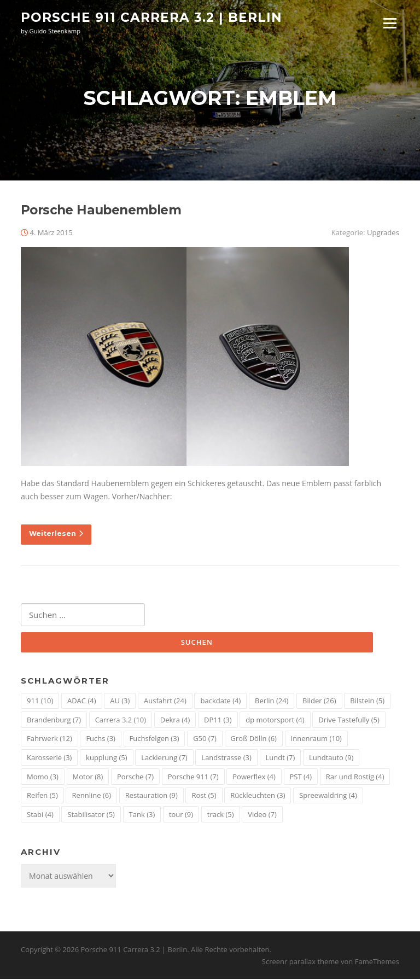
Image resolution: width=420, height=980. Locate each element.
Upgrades (383, 234)
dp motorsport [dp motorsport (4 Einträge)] (275, 721)
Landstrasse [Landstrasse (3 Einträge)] (226, 759)
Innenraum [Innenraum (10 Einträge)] (316, 739)
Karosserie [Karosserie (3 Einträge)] (49, 759)
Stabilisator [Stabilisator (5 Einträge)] (91, 815)
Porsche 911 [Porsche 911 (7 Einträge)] (193, 777)
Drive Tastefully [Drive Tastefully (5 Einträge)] (349, 721)
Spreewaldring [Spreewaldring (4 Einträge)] (328, 796)
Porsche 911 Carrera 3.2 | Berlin (151, 17)
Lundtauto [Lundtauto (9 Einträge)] (331, 759)
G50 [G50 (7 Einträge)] (205, 739)
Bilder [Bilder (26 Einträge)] (319, 702)
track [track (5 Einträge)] (221, 815)
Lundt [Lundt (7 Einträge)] (281, 759)
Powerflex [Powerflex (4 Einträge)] (254, 777)
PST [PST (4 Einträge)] (301, 777)
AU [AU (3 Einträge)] (120, 702)
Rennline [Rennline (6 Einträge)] (91, 796)
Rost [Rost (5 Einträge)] (204, 796)
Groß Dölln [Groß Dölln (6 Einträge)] (254, 739)
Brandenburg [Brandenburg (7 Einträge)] (54, 721)
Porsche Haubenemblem (101, 211)
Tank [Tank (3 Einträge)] (142, 815)
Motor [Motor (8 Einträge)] (88, 777)
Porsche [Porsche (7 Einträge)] (135, 777)
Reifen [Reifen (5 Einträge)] (42, 796)
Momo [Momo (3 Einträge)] (43, 777)
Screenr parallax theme (301, 962)
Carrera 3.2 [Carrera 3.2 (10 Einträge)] (121, 721)
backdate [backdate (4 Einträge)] (220, 702)
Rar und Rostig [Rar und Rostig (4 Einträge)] (355, 777)
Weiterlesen (56, 535)
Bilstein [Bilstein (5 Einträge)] (367, 702)
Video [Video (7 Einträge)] (262, 815)
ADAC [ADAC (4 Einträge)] (82, 702)
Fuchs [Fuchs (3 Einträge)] (101, 739)
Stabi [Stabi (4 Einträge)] (40, 815)
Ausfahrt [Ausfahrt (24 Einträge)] (165, 702)
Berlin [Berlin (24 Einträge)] (272, 702)
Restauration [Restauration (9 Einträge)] (151, 796)
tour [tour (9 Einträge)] (181, 815)
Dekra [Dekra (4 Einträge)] (175, 721)
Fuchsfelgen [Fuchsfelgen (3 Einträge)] (154, 739)
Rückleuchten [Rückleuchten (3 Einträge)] (258, 796)
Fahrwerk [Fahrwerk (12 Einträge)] (49, 739)
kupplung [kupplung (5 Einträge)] (106, 759)
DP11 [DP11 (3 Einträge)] (218, 721)
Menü (390, 23)
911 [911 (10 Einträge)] (40, 702)
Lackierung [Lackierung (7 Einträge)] (164, 759)
